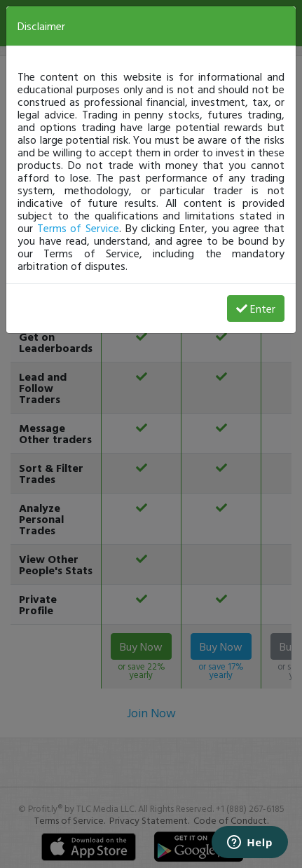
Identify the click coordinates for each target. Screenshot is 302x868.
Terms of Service (78, 228)
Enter (256, 308)
